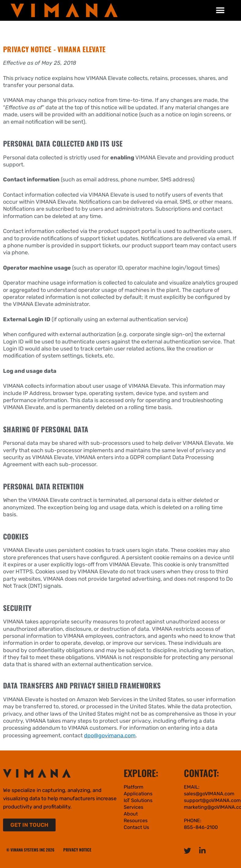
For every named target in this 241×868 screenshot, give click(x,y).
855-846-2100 (201, 827)
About (131, 814)
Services (133, 807)
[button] (220, 10)
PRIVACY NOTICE (77, 849)
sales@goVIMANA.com (209, 793)
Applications (138, 793)
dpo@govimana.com (110, 735)
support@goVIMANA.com (212, 800)
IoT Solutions (138, 800)
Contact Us (136, 827)
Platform (133, 787)
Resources (136, 820)
